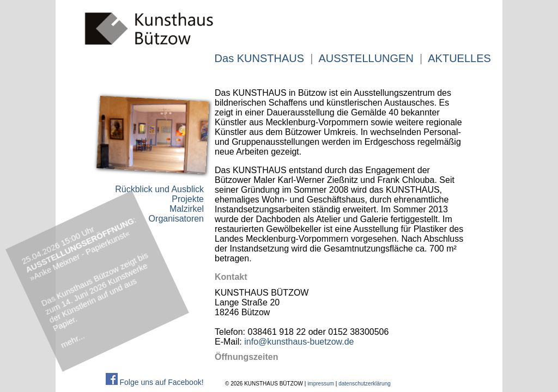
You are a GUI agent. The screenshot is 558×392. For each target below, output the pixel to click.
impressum (321, 384)
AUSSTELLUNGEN (366, 58)
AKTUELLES (459, 58)
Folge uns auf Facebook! (155, 382)
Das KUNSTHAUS (259, 58)
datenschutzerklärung (365, 384)
